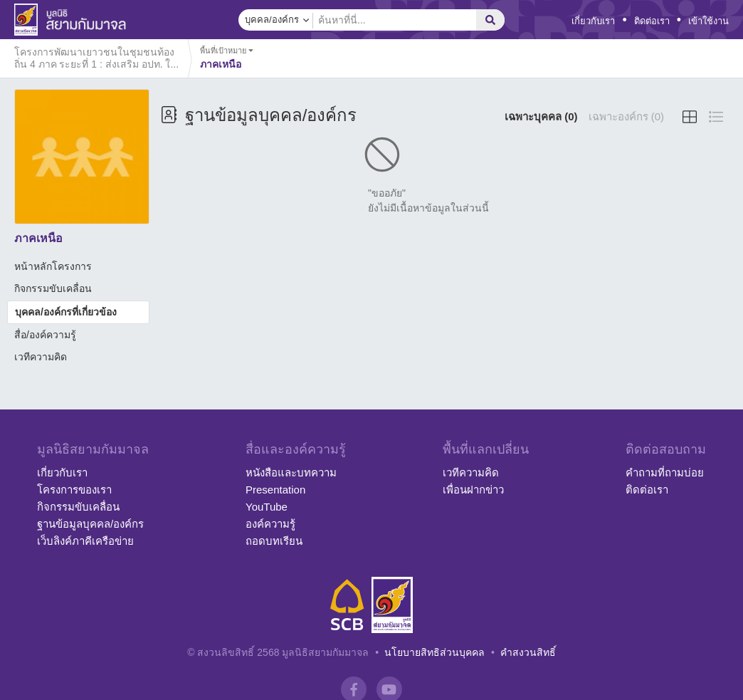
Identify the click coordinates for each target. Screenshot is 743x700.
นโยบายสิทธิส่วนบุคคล (434, 652)
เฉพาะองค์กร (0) (627, 116)
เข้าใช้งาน (708, 21)
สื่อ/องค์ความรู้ (45, 335)
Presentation (275, 490)
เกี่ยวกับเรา (593, 21)
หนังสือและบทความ (291, 472)
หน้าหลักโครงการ (53, 266)
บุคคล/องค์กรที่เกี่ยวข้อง (66, 312)
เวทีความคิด (41, 357)
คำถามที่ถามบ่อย (665, 472)
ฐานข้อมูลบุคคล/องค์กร (90, 524)
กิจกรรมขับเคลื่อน (53, 288)
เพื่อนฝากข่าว (473, 490)
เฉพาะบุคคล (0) (541, 116)
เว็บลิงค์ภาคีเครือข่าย (85, 541)
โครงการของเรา (74, 490)
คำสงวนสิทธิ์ (528, 652)
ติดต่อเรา (652, 21)
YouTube (267, 507)
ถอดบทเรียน (274, 541)
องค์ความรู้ (270, 524)
